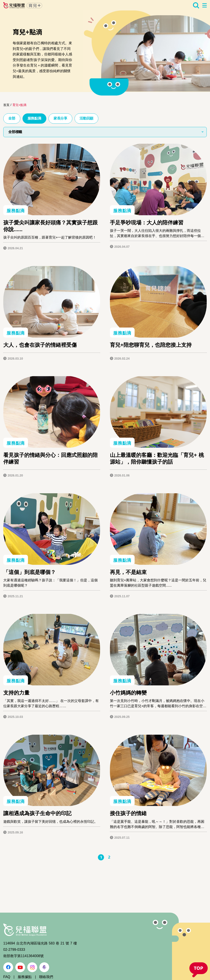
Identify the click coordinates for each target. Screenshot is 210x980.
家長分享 (60, 118)
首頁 (6, 105)
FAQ (7, 977)
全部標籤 (15, 132)
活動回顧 (86, 118)
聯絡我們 (46, 977)
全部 (12, 118)
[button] (199, 970)
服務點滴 (34, 118)
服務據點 (25, 977)
